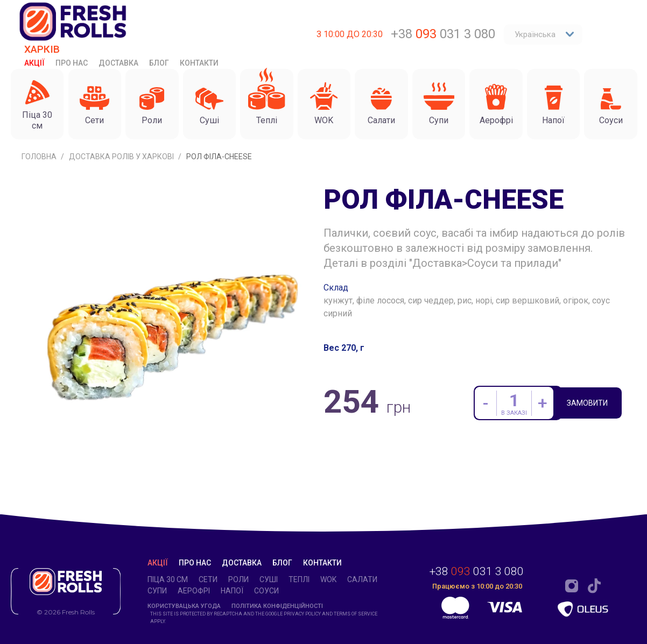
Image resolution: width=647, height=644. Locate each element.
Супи (157, 591)
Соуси (266, 591)
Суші (269, 579)
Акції (34, 63)
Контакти (199, 63)
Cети (208, 579)
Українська (544, 34)
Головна (40, 157)
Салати (362, 579)
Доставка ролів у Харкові (122, 157)
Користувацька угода (184, 606)
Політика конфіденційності (277, 606)
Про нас (72, 63)
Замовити (590, 404)
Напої (232, 591)
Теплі (299, 579)
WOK (328, 579)
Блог (159, 63)
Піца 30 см (168, 579)
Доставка (118, 63)
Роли (238, 579)
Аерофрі (194, 591)
